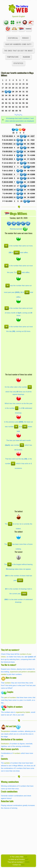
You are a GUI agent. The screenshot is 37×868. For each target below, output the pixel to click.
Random (26, 57)
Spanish (15, 16)
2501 (17, 252)
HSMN (27, 862)
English (22, 16)
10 (7, 286)
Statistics (18, 63)
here (23, 865)
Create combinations (9, 792)
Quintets (4, 759)
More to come (11, 678)
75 (22, 445)
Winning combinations (10, 782)
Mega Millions (18, 213)
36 (6, 266)
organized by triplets (23, 712)
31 (6, 246)
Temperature (13, 57)
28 (6, 327)
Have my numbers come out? (18, 44)
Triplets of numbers (15, 707)
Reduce (26, 38)
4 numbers (17, 753)
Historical (13, 38)
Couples (10, 692)
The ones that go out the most (18, 51)
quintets (7, 763)
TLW (25, 857)
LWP (27, 859)
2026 (24, 594)
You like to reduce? (9, 665)
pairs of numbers (10, 697)
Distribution (5, 744)
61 (10, 544)
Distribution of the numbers (12, 739)
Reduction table (7, 801)
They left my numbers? (10, 650)
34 (19, 272)
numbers (8, 683)
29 (9, 564)
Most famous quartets (10, 749)
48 (7, 308)
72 (30, 387)
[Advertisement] (18, 354)
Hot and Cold (11, 726)
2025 (20, 580)
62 (13, 464)
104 (27, 292)
